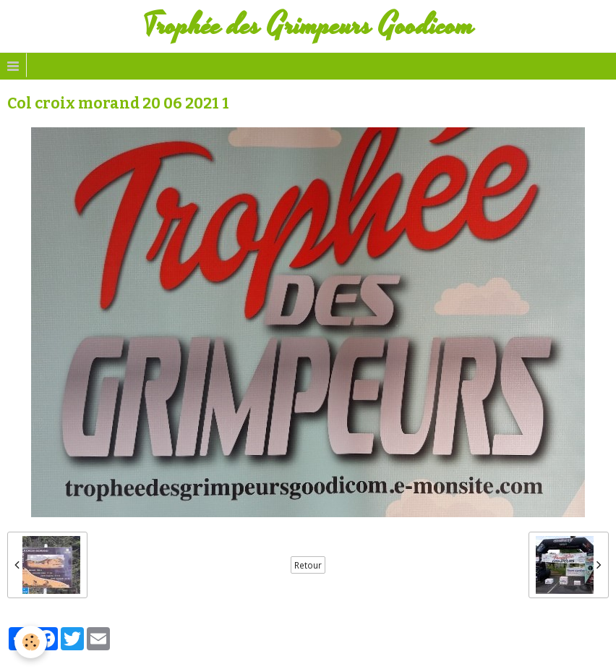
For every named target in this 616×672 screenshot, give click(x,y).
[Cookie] (31, 642)
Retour (308, 565)
